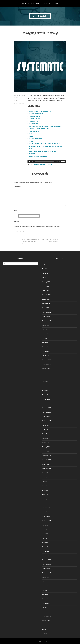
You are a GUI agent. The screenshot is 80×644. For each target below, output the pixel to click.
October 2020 (46, 299)
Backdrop (32, 154)
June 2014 (45, 534)
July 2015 (45, 477)
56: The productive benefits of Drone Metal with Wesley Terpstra (31, 242)
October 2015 (46, 464)
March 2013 (45, 599)
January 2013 (46, 608)
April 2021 (45, 273)
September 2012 (47, 625)
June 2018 (45, 334)
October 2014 (46, 516)
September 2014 (47, 521)
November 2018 (47, 312)
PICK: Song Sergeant (35, 116)
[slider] (44, 161)
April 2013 (45, 595)
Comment (17, 187)
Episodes (24, 3)
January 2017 (46, 403)
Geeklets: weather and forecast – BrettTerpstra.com (45, 126)
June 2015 (45, 482)
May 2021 (45, 269)
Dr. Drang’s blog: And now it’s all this (40, 111)
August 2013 (46, 577)
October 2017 (46, 369)
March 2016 (45, 443)
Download (49, 164)
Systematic (40, 16)
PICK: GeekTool (34, 124)
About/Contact (36, 3)
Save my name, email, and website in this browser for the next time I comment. (38, 226)
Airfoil (31, 141)
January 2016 (46, 451)
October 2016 (46, 416)
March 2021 (45, 277)
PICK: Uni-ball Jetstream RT (37, 114)
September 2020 (47, 303)
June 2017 (45, 382)
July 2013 (45, 582)
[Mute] (59, 161)
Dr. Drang (21, 104)
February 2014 (46, 551)
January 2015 (46, 503)
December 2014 (47, 508)
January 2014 (46, 555)
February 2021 (46, 282)
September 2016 (47, 421)
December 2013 (47, 560)
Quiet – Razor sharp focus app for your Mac (42, 151)
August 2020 (46, 308)
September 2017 (47, 373)
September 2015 (47, 469)
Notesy (31, 136)
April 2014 (45, 542)
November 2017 (47, 364)
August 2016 (46, 425)
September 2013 (47, 573)
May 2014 (45, 538)
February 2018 (46, 351)
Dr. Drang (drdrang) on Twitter (38, 156)
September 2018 (47, 321)
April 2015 (45, 490)
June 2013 (45, 586)
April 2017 (45, 390)
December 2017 (47, 360)
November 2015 (47, 460)
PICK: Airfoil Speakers (35, 139)
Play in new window (39, 164)
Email (16, 216)
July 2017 (45, 377)
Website (16, 221)
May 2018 (45, 338)
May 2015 (45, 486)
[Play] (30, 161)
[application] (47, 161)
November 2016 (47, 412)
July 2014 (45, 529)
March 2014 (45, 547)
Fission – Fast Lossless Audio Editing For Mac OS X (44, 144)
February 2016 (46, 447)
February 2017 (46, 399)
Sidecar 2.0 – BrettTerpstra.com (39, 129)
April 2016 (45, 438)
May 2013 (45, 590)
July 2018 (45, 330)
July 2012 (45, 634)
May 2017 (45, 386)
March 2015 (45, 495)
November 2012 (47, 616)
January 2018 (46, 356)
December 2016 (47, 408)
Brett (17, 100)
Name (16, 211)
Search (57, 3)
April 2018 (45, 343)
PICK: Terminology (35, 131)
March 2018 (45, 347)
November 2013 (47, 564)
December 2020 (47, 290)
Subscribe (48, 3)
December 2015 (47, 456)
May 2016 (45, 434)
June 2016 (45, 429)
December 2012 (47, 612)
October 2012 (46, 621)
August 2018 (46, 325)
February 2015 (46, 499)
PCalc (31, 134)
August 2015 (46, 473)
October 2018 (46, 316)
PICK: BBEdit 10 (34, 121)
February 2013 (46, 603)
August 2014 (46, 525)
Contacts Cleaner (34, 119)
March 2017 (45, 395)
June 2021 (45, 264)
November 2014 (47, 512)
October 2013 (46, 569)
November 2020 (47, 295)
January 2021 (46, 286)
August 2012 (46, 629)
